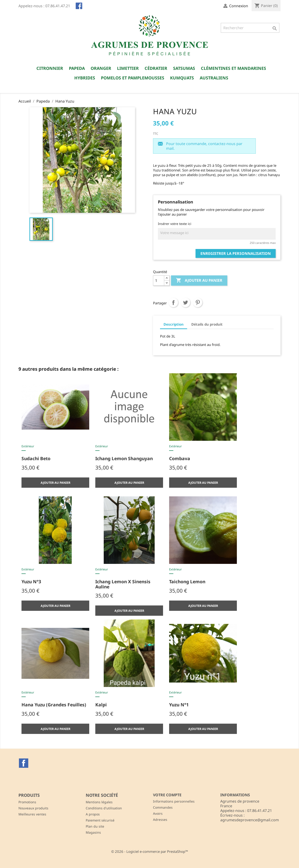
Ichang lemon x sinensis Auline (123, 584)
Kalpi (101, 705)
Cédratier (156, 68)
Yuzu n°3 (31, 582)
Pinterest (198, 302)
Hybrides (85, 78)
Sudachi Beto (36, 458)
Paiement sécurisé (100, 820)
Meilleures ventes (32, 814)
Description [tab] (174, 324)
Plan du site (95, 826)
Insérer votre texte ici (175, 224)
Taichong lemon (187, 582)
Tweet (185, 302)
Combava (180, 458)
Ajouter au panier (199, 281)
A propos (93, 814)
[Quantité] (159, 281)
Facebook (24, 763)
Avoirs (158, 813)
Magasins (93, 832)
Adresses (160, 820)
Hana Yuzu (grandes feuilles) (54, 705)
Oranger (101, 68)
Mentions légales (99, 802)
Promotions (27, 802)
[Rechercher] (250, 28)
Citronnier (50, 68)
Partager (173, 302)
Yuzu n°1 (179, 705)
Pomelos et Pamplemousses (133, 78)
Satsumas (184, 68)
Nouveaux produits (33, 808)
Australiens (214, 78)
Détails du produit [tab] (207, 324)
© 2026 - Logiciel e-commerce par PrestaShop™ (150, 851)
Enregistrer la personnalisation (236, 253)
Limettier (128, 68)
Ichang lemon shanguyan (124, 458)
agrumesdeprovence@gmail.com (250, 820)
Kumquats (182, 78)
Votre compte (167, 795)
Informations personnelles (174, 801)
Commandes (163, 807)
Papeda (77, 68)
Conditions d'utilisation (104, 808)
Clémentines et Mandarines (233, 68)
